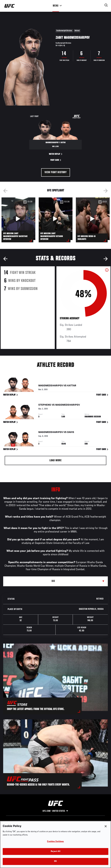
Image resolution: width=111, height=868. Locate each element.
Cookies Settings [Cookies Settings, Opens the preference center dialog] (55, 842)
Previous (5, 191)
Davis (71, 433)
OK (55, 861)
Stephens (45, 405)
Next (106, 191)
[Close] (106, 826)
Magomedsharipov (51, 386)
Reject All (55, 851)
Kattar (72, 386)
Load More (55, 461)
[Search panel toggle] (106, 5)
